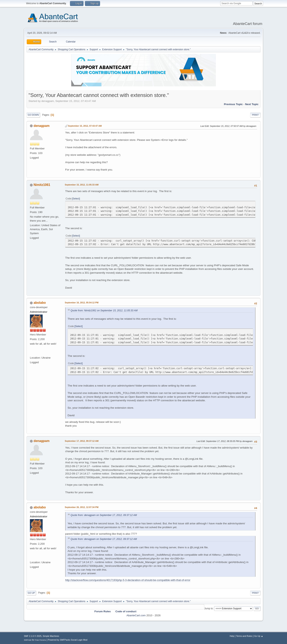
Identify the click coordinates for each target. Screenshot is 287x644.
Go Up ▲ (259, 636)
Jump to (209, 608)
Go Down (33, 115)
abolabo (40, 303)
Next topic (252, 104)
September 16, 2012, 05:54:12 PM (82, 303)
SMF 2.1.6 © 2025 (33, 636)
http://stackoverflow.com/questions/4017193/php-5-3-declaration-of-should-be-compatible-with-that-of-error (128, 580)
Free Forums (40, 640)
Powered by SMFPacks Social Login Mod (68, 640)
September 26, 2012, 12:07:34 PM (82, 507)
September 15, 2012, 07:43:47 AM (85, 126)
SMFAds (28, 640)
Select (76, 199)
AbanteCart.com (136, 615)
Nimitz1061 (42, 185)
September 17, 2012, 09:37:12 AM (82, 441)
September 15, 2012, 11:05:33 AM (82, 185)
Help (232, 636)
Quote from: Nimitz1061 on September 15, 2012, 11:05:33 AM (104, 311)
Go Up (31, 593)
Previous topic (233, 104)
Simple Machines (51, 636)
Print (255, 115)
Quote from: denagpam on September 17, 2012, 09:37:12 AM (104, 515)
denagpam (41, 126)
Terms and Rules (244, 636)
